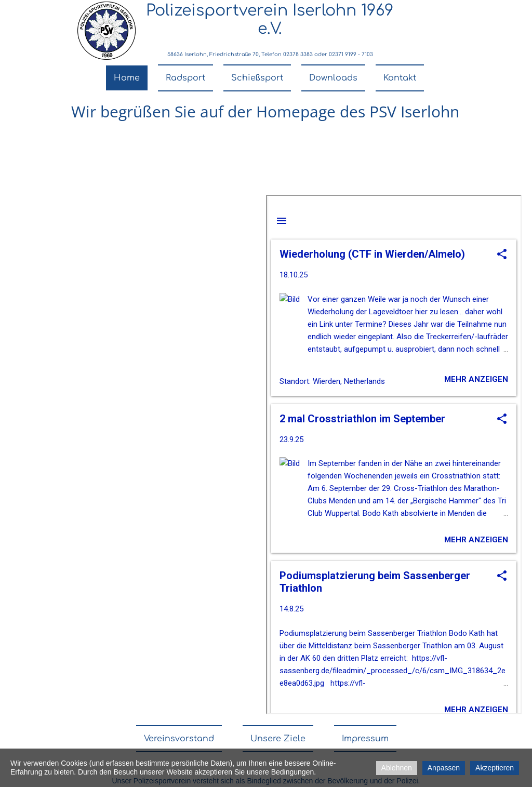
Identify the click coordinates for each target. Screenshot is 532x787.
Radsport (185, 78)
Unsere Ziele (278, 739)
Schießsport (257, 78)
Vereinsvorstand (179, 739)
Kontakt (400, 78)
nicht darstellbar (394, 455)
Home (127, 78)
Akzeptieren (495, 768)
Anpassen (444, 768)
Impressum (365, 739)
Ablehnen (397, 768)
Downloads (333, 78)
